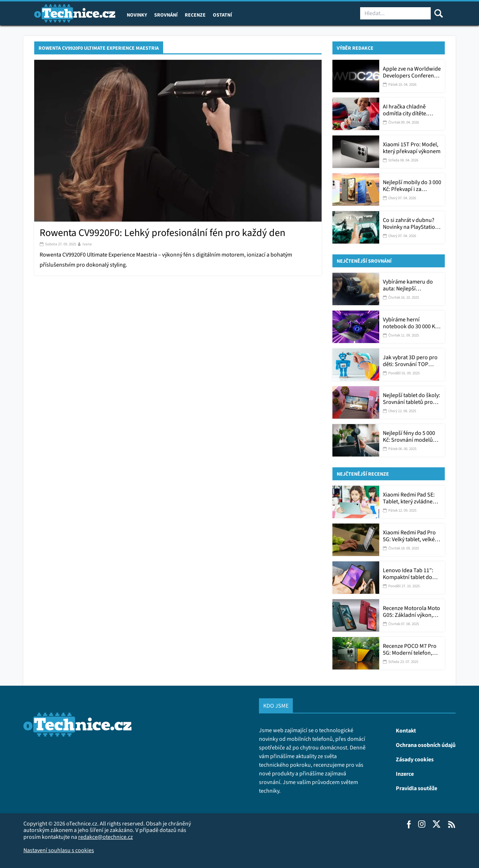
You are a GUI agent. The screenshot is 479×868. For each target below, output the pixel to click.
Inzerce (405, 774)
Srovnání (166, 15)
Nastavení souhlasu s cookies (59, 850)
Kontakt (406, 730)
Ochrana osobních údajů (426, 745)
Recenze (195, 15)
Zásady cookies (415, 759)
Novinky (137, 15)
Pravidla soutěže (417, 788)
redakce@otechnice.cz (106, 837)
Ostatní (222, 15)
